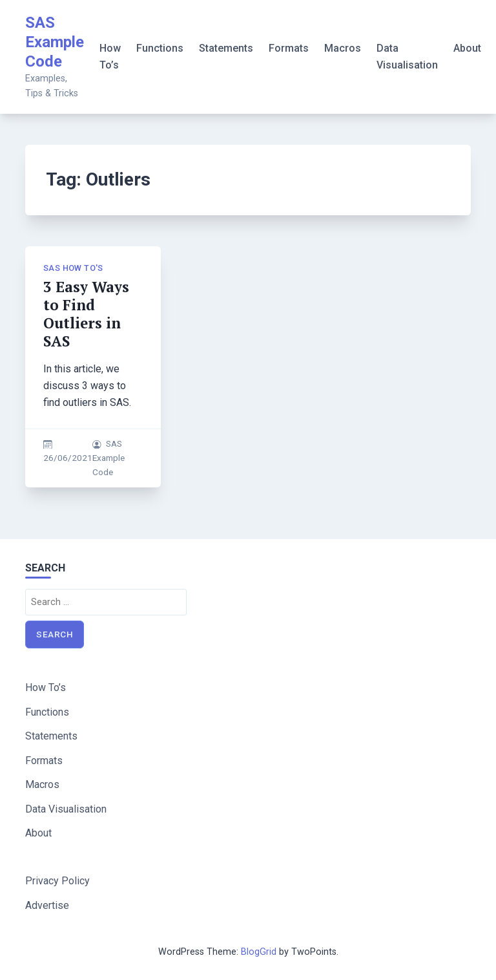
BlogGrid (259, 952)
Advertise (47, 905)
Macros (343, 48)
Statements (226, 48)
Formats (289, 48)
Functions (160, 48)
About (467, 48)
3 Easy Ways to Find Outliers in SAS (86, 314)
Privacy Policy (57, 881)
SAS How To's (73, 268)
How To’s (110, 57)
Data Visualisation (407, 57)
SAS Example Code (55, 42)
